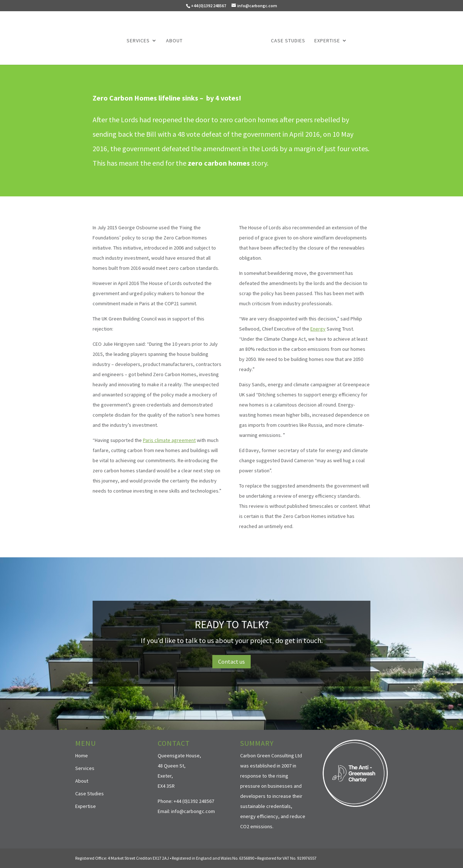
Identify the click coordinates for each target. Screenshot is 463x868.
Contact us (231, 661)
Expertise (327, 41)
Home (82, 756)
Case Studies (288, 41)
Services (138, 41)
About (174, 41)
